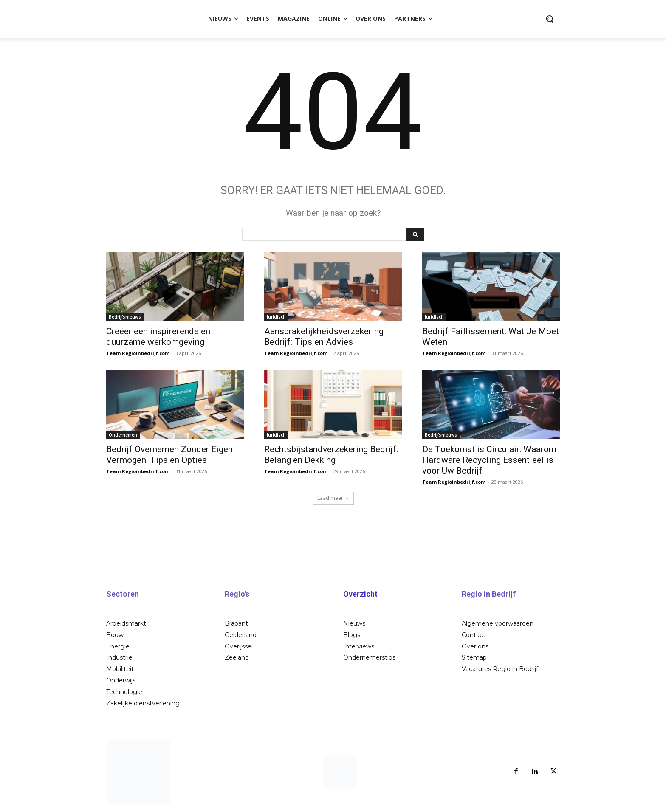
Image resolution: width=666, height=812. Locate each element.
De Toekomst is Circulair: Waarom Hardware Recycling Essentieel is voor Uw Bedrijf (489, 460)
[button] (550, 19)
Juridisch (276, 317)
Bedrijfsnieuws (125, 317)
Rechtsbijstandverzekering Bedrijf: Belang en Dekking (331, 455)
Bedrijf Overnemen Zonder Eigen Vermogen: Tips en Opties (169, 455)
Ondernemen (123, 435)
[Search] (415, 234)
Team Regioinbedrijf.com (138, 353)
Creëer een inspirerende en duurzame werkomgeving (158, 337)
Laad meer (333, 498)
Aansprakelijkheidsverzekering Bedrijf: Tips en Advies (324, 337)
